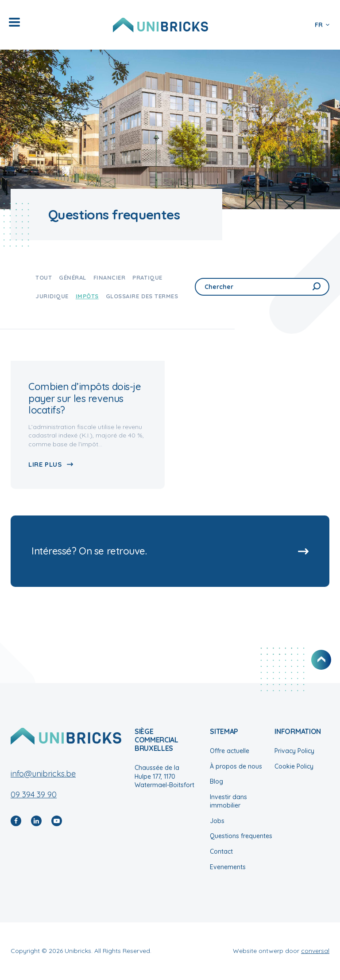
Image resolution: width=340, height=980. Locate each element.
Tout (44, 277)
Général (73, 277)
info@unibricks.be (43, 774)
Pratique (147, 277)
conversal (315, 951)
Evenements (228, 867)
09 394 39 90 (34, 795)
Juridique (52, 296)
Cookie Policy (294, 766)
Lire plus (45, 464)
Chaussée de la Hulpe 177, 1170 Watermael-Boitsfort (164, 776)
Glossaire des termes (142, 296)
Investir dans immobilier (228, 801)
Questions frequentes (241, 836)
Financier (110, 277)
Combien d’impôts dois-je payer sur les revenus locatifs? (85, 398)
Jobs (217, 821)
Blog (216, 781)
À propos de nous (236, 766)
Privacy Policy (294, 751)
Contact (221, 851)
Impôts (87, 296)
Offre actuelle (230, 751)
